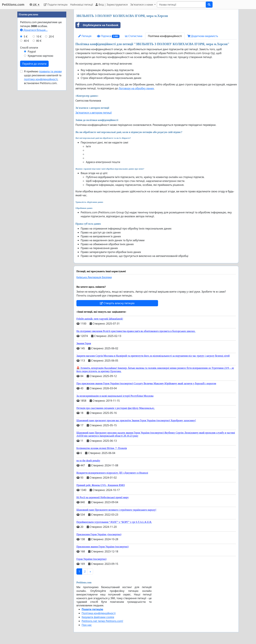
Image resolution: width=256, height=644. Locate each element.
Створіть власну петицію (117, 303)
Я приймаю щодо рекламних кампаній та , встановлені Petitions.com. (43, 77)
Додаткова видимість (203, 36)
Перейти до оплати (34, 64)
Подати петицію (56, 5)
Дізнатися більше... (34, 30)
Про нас (87, 625)
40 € (26, 41)
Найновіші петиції (82, 5)
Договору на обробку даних (136, 88)
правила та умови (50, 71)
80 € (39, 41)
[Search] (181, 5)
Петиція (85, 36)
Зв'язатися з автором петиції (94, 113)
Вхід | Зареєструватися (112, 5)
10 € (39, 37)
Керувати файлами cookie (98, 617)
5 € (26, 37)
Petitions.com (13, 4)
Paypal (32, 52)
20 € (51, 37)
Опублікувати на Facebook (97, 25)
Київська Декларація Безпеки (94, 277)
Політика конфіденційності (165, 36)
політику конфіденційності (41, 79)
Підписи (108, 36)
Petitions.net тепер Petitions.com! (102, 621)
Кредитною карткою (40, 56)
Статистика (134, 36)
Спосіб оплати (29, 48)
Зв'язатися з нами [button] (142, 5)
